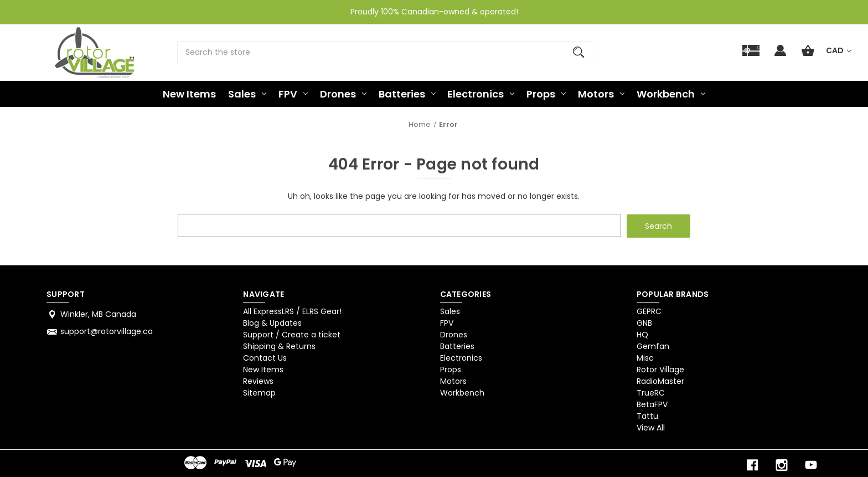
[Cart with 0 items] (808, 56)
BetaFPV (652, 404)
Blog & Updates (272, 322)
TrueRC (651, 392)
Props (546, 94)
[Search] (578, 53)
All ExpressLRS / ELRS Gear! (292, 311)
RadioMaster (660, 381)
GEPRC (649, 311)
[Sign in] (780, 56)
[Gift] (751, 56)
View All (651, 427)
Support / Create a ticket (292, 334)
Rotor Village (660, 369)
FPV (293, 94)
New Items (189, 94)
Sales (247, 94)
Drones (343, 94)
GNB (644, 322)
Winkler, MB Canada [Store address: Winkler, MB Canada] (98, 314)
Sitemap (259, 392)
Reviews (258, 381)
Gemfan (653, 346)
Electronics (481, 94)
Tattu (647, 416)
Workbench (671, 94)
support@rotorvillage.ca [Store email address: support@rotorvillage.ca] (107, 331)
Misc (645, 357)
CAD (839, 50)
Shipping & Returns (279, 346)
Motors (601, 94)
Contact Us (265, 357)
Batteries (407, 94)
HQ (642, 334)
